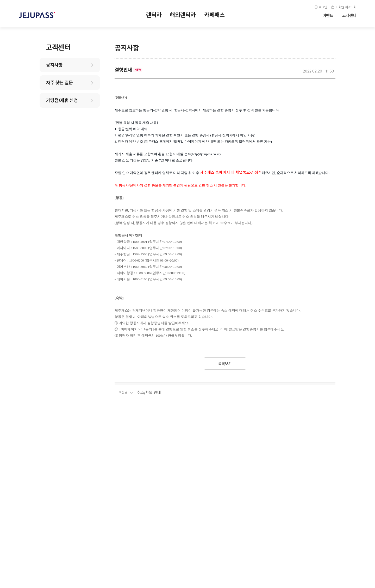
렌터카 (154, 15)
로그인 (323, 7)
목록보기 (225, 364)
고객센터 (349, 16)
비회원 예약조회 (346, 7)
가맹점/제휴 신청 (62, 100)
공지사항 (54, 65)
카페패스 (214, 15)
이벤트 (328, 16)
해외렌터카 (183, 15)
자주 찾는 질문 (60, 83)
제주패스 (37, 15)
